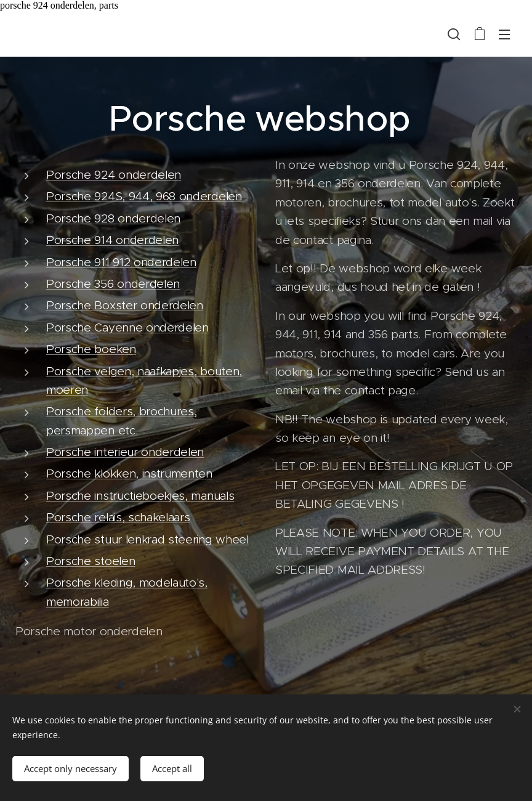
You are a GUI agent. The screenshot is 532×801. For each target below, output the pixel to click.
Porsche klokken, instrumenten (129, 474)
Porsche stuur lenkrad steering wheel (147, 539)
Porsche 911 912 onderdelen (121, 262)
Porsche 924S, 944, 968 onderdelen (144, 196)
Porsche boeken (91, 349)
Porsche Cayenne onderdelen (127, 327)
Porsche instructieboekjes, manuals (140, 496)
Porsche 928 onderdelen (113, 218)
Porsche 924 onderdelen (114, 175)
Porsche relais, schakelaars (118, 517)
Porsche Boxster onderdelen (125, 305)
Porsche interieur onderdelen (125, 452)
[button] (454, 34)
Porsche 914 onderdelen (112, 240)
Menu (504, 35)
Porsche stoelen (91, 561)
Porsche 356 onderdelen (113, 284)
